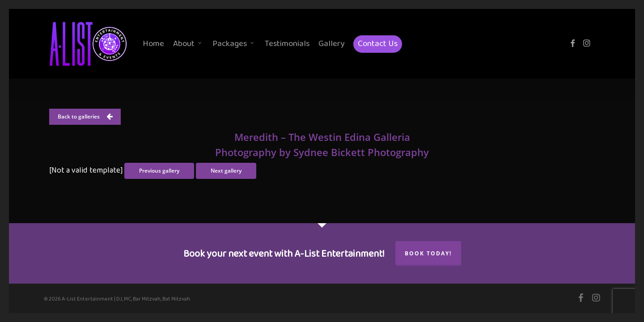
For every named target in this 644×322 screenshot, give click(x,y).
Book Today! (428, 253)
